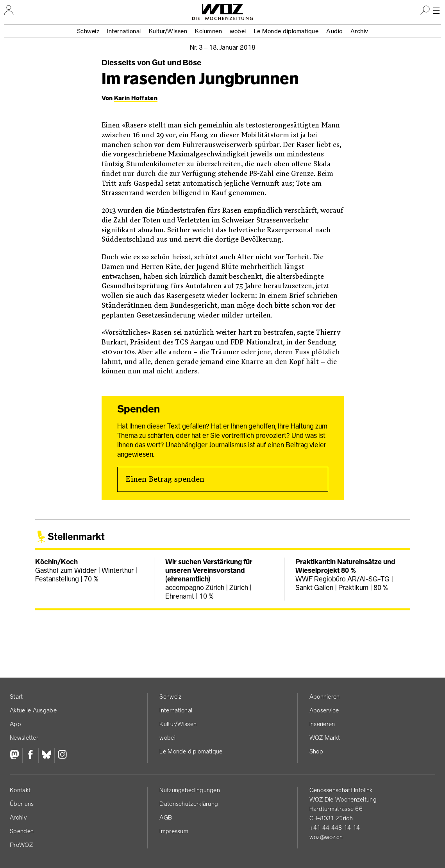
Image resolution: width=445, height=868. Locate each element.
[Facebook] (30, 755)
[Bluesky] (46, 755)
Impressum (174, 831)
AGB (166, 817)
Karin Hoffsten (136, 98)
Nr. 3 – (223, 47)
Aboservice (324, 710)
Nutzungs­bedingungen (190, 790)
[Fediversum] (16, 755)
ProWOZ (21, 845)
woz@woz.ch (326, 837)
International (124, 31)
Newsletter (24, 738)
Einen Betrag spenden (165, 479)
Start (16, 697)
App (15, 724)
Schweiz (88, 31)
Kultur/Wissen (168, 31)
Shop (316, 751)
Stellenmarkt (76, 537)
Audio (334, 31)
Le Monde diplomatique (286, 31)
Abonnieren (325, 697)
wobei (238, 31)
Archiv (359, 31)
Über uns (22, 804)
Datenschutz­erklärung (189, 804)
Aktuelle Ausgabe (33, 710)
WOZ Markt (325, 738)
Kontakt (20, 790)
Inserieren (322, 724)
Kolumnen (208, 31)
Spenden (22, 831)
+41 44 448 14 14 (335, 828)
